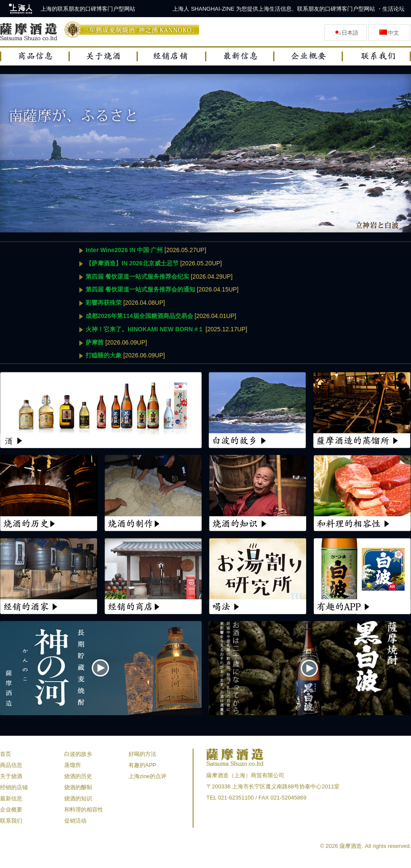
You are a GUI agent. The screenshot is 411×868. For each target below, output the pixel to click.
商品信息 (11, 765)
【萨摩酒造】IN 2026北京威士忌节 (132, 263)
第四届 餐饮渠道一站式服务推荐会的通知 (140, 289)
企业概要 (11, 810)
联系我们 (11, 821)
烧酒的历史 (78, 776)
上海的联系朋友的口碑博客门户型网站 (88, 9)
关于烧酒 (11, 776)
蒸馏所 (73, 765)
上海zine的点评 (147, 776)
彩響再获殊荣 (104, 303)
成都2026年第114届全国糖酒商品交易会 (139, 316)
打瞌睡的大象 (104, 355)
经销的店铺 (14, 787)
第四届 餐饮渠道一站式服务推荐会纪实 (137, 276)
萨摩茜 (95, 342)
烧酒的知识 (78, 798)
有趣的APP (142, 765)
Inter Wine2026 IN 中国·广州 (124, 250)
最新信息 (11, 798)
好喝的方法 (142, 754)
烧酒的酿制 (78, 787)
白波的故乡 (78, 754)
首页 (6, 754)
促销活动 (75, 821)
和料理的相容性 (84, 810)
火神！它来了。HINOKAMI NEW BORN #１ (145, 329)
